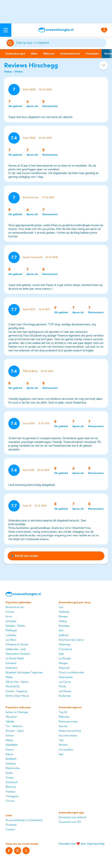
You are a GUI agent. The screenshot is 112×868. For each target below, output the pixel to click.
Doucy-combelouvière (71, 672)
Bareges (63, 616)
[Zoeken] (61, 43)
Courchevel (65, 649)
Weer (34, 54)
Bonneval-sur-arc (15, 607)
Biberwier (11, 787)
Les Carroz (65, 682)
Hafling (63, 621)
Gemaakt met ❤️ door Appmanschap (82, 844)
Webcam (49, 54)
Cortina (10, 612)
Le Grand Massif (15, 658)
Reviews (63, 745)
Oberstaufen (66, 677)
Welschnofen (12, 768)
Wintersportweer (68, 722)
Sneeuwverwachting (70, 731)
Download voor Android (72, 817)
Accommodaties (68, 736)
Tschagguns (12, 796)
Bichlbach (11, 759)
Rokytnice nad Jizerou (71, 640)
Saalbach (64, 635)
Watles (9, 677)
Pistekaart (92, 54)
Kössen (9, 773)
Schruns (10, 736)
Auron (9, 616)
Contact (10, 829)
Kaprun (9, 754)
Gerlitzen (11, 764)
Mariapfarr (11, 717)
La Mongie (65, 658)
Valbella (10, 722)
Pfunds (62, 686)
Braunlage (64, 626)
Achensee (11, 621)
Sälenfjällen (12, 745)
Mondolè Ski (13, 686)
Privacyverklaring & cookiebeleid (24, 820)
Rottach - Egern (15, 731)
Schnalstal (11, 663)
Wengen (63, 663)
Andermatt (12, 668)
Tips (61, 740)
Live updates (66, 750)
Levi (61, 607)
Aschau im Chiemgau (17, 712)
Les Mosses (65, 691)
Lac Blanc (11, 640)
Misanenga (65, 644)
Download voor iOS (70, 822)
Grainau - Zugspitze (16, 691)
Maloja (9, 740)
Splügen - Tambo (15, 626)
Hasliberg (64, 612)
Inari (61, 630)
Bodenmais (65, 696)
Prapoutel (64, 668)
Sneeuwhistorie (70, 54)
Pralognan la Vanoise (17, 644)
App (61, 754)
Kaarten (63, 726)
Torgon (10, 778)
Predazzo (11, 792)
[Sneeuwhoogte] (56, 30)
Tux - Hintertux (14, 726)
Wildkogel (11, 630)
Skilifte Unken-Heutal (17, 696)
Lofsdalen (11, 635)
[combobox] (61, 43)
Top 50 (63, 712)
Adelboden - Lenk (16, 649)
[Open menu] (6, 30)
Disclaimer (11, 825)
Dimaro (10, 750)
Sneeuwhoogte (15, 54)
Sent (61, 654)
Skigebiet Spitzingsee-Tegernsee (24, 672)
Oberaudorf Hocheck (18, 654)
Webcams (64, 717)
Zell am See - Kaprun (17, 682)
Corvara (10, 801)
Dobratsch (11, 782)
